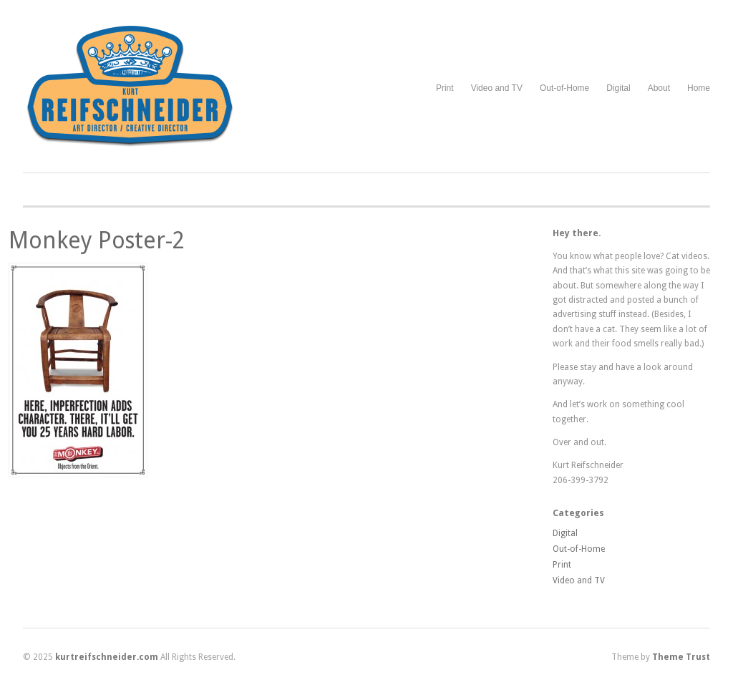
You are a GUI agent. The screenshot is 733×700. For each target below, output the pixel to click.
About (659, 88)
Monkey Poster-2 (97, 240)
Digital (618, 88)
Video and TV (497, 88)
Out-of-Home (564, 88)
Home (699, 88)
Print (445, 88)
